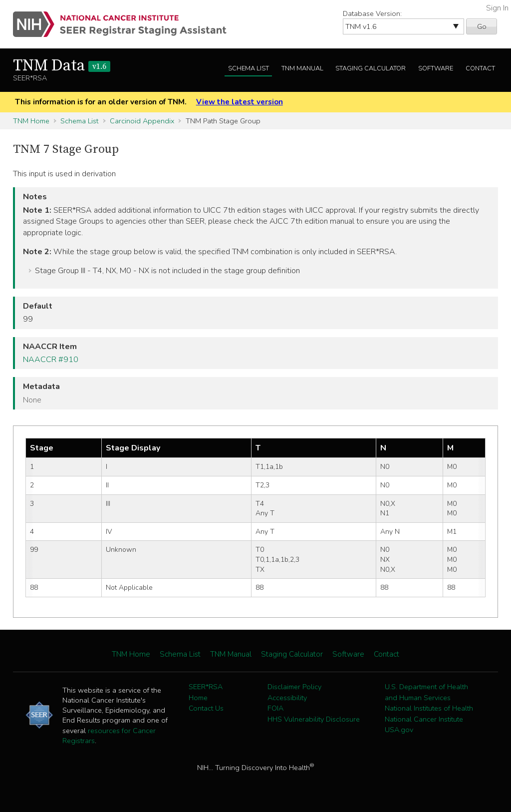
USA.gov (399, 730)
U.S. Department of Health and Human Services (426, 692)
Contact (480, 68)
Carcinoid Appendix (142, 121)
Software (436, 68)
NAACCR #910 (51, 360)
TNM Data (62, 66)
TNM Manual (302, 68)
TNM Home (31, 121)
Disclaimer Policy (294, 687)
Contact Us (206, 708)
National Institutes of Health (429, 708)
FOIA (275, 708)
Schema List (249, 68)
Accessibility (287, 698)
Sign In (497, 8)
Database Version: (372, 13)
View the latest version (240, 102)
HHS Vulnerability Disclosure (314, 719)
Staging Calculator (371, 68)
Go (482, 26)
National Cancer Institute (424, 719)
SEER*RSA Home (206, 692)
